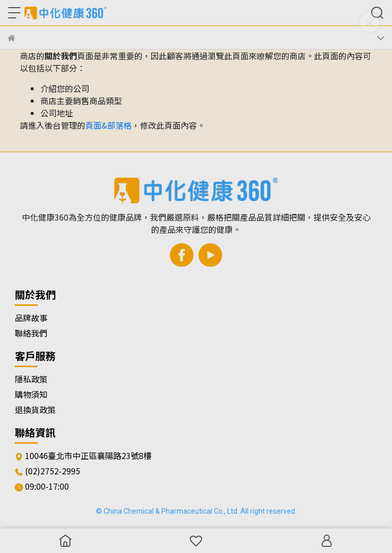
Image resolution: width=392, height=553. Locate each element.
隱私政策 (31, 379)
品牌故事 (31, 318)
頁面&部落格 (108, 125)
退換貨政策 (35, 410)
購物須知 (31, 394)
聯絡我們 (31, 333)
